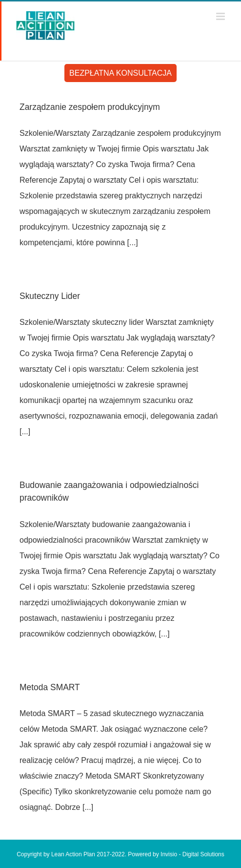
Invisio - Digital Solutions (192, 854)
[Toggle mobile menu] (221, 16)
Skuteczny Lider (50, 296)
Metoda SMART (50, 687)
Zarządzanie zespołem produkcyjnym (90, 107)
